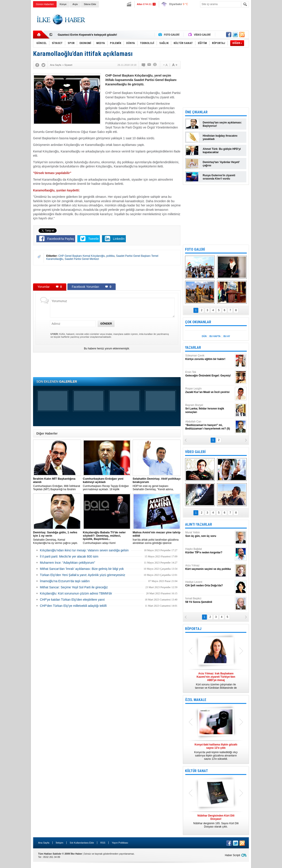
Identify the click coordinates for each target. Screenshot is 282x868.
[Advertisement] (267, 77)
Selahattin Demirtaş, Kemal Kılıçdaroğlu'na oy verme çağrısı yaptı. (57, 538)
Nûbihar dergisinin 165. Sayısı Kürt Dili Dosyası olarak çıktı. (216, 821)
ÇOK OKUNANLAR (198, 322)
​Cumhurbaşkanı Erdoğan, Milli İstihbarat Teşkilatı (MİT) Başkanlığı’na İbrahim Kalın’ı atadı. (57, 484)
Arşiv (75, 4)
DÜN (204, 336)
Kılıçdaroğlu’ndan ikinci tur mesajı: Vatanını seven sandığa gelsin (84, 550)
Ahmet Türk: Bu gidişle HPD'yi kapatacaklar (222, 151)
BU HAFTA (215, 336)
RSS (103, 843)
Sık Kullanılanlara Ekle (82, 843)
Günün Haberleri (45, 4)
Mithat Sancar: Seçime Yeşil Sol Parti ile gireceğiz (74, 587)
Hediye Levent (210, 584)
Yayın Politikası (120, 843)
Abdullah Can (210, 425)
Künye (63, 4)
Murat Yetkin (210, 534)
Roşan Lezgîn (210, 390)
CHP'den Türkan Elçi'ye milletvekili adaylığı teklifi (73, 606)
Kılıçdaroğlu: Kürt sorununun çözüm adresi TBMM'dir (76, 593)
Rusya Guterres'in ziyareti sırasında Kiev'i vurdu (219, 177)
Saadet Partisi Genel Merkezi (82, 259)
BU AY (227, 336)
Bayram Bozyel (210, 409)
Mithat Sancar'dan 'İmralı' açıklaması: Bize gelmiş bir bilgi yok (82, 569)
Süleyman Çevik (210, 357)
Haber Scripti (233, 855)
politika (110, 256)
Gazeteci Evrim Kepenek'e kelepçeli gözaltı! (87, 35)
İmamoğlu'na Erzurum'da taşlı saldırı (65, 581)
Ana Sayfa (44, 843)
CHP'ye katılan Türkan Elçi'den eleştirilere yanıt (72, 600)
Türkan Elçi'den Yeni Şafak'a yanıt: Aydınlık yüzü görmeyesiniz (83, 575)
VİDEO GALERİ (195, 452)
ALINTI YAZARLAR (199, 524)
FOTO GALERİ (195, 249)
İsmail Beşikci (210, 600)
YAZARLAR (193, 348)
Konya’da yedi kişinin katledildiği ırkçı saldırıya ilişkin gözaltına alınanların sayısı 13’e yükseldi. (216, 752)
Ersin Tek (210, 374)
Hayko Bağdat (210, 551)
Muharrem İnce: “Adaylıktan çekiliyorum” (68, 563)
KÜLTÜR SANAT (197, 771)
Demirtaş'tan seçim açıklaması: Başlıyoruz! (222, 124)
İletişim (59, 843)
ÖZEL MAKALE (196, 700)
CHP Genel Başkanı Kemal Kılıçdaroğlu (82, 256)
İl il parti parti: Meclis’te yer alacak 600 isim (69, 556)
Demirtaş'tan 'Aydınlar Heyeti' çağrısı (221, 164)
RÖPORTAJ (193, 629)
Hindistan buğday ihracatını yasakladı (220, 137)
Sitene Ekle (90, 4)
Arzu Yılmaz (210, 567)
